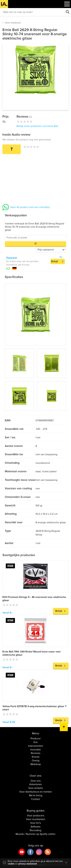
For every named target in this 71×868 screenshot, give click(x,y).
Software (35, 827)
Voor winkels (35, 788)
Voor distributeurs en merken (36, 792)
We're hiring (36, 795)
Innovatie (36, 750)
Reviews (36, 753)
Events (36, 757)
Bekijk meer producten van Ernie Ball (37, 126)
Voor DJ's (35, 823)
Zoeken (68, 12)
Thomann (12, 258)
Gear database (13, 23)
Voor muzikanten (36, 819)
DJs (35, 742)
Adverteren (36, 784)
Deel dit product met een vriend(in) (30, 207)
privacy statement (28, 864)
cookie (11, 864)
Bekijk (55, 261)
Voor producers (36, 816)
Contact (36, 799)
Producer (36, 739)
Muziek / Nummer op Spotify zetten (35, 834)
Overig (36, 761)
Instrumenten (36, 746)
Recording (35, 830)
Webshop (36, 764)
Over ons (36, 781)
